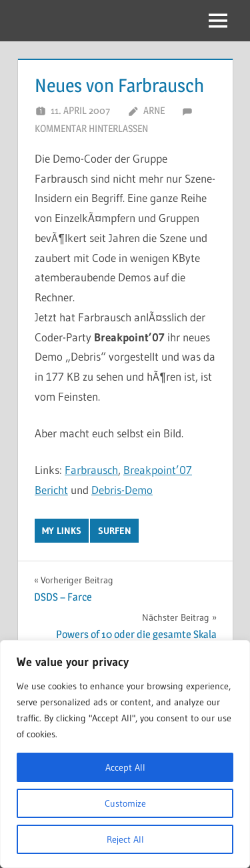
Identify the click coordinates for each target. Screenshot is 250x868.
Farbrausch (91, 470)
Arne (154, 110)
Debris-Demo (122, 490)
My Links (62, 531)
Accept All (125, 767)
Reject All (125, 839)
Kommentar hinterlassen (91, 128)
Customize (125, 803)
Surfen (115, 531)
